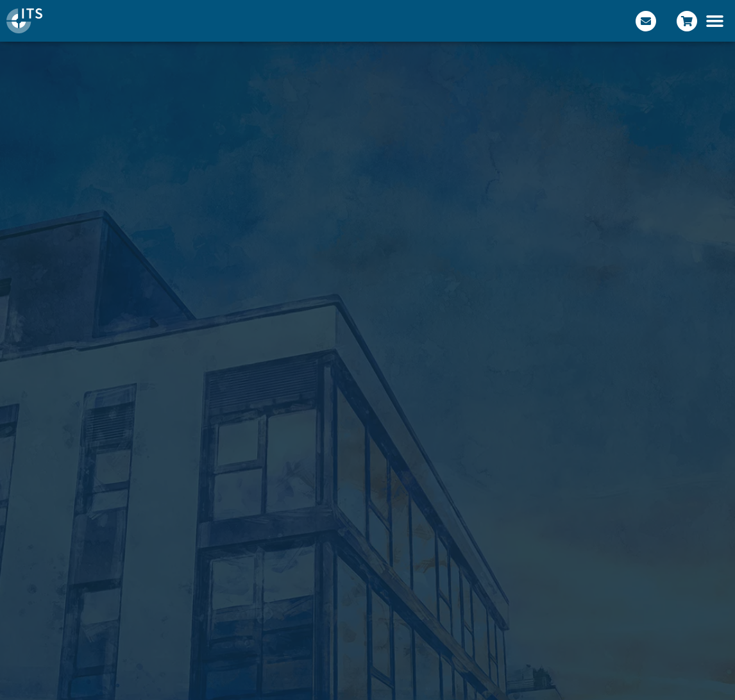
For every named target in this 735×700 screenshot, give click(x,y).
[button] (715, 21)
